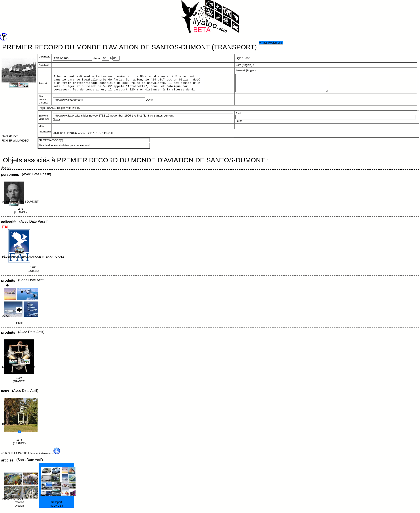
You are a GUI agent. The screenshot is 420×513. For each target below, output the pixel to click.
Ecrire (239, 124)
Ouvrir (149, 103)
